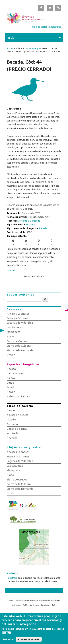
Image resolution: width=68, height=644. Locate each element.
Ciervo (11, 378)
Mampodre (14, 332)
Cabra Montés (15, 373)
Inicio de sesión (40, 27)
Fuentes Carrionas (18, 318)
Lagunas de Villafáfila (20, 323)
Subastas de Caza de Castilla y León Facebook (41, 9)
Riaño (10, 336)
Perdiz (11, 392)
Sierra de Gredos (17, 341)
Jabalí (10, 387)
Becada (43, 228)
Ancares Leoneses (18, 314)
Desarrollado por (31, 600)
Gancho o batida (17, 429)
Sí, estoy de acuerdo (29, 640)
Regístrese (12, 578)
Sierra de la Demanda (29, 221)
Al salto (11, 419)
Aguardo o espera (18, 415)
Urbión (11, 355)
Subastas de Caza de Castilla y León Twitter (50, 9)
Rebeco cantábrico (18, 396)
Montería (12, 433)
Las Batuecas (15, 327)
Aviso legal (45, 600)
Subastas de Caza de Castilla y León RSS (58, 9)
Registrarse (55, 27)
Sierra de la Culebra (19, 346)
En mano (30, 224)
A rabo (11, 410)
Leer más (11, 270)
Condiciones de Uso (49, 605)
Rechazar (8, 640)
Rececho (12, 438)
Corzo (10, 383)
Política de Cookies (31, 605)
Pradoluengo (34, 48)
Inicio (9, 48)
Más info (6, 634)
